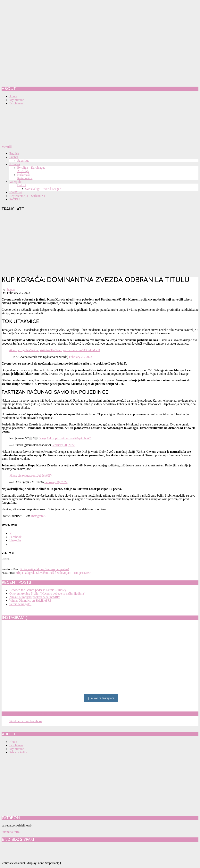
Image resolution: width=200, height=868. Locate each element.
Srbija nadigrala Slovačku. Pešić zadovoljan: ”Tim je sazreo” (54, 573)
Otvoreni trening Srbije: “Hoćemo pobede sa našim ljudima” (47, 593)
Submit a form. (11, 832)
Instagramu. (38, 516)
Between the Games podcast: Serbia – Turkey (38, 590)
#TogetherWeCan (28, 350)
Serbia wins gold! (20, 604)
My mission (17, 749)
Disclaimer (16, 745)
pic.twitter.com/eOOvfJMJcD (82, 350)
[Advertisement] (100, 244)
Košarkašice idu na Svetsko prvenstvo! (45, 569)
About (13, 742)
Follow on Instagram (101, 698)
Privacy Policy (19, 752)
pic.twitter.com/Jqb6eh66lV (35, 476)
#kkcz (13, 350)
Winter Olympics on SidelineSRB (31, 601)
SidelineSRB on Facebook (30, 714)
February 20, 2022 (80, 357)
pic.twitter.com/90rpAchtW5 (73, 438)
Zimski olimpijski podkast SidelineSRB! (35, 597)
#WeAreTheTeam (51, 350)
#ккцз (42, 438)
